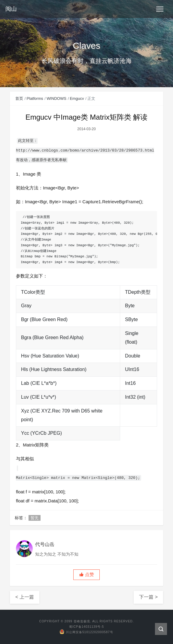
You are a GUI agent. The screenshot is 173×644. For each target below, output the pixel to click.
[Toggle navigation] (160, 9)
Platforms (35, 98)
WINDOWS (56, 98)
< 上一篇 (25, 597)
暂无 (35, 518)
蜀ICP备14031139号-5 (86, 627)
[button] (86, 575)
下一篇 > (148, 597)
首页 (19, 98)
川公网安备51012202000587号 (86, 632)
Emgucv (77, 98)
